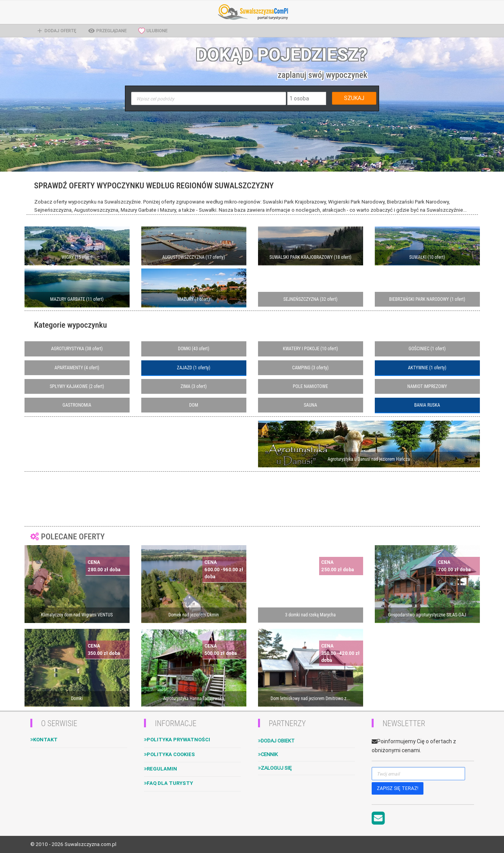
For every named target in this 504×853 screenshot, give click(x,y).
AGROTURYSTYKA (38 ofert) (77, 349)
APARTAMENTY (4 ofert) (77, 368)
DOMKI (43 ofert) (193, 349)
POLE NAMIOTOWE (310, 386)
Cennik (268, 754)
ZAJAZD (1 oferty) (194, 368)
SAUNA (310, 405)
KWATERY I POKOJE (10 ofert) (311, 349)
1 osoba (299, 98)
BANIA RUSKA (427, 405)
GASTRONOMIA (77, 405)
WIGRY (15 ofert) (77, 257)
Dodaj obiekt (276, 741)
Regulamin (161, 769)
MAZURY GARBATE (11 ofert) (77, 299)
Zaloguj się (275, 768)
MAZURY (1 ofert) (194, 299)
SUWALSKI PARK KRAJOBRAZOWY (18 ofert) (310, 257)
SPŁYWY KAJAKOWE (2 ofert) (77, 386)
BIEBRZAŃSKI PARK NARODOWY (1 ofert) (427, 299)
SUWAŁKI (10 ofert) (427, 257)
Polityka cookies (169, 754)
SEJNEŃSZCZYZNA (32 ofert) (310, 299)
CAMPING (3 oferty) (311, 368)
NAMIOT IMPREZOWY (427, 386)
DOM (194, 405)
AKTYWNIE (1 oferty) (427, 368)
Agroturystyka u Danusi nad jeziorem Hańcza (369, 459)
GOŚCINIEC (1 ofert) (427, 349)
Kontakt (44, 740)
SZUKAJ (354, 98)
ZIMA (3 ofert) (194, 386)
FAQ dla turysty (169, 783)
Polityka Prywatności (177, 740)
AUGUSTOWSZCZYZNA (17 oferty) (194, 257)
